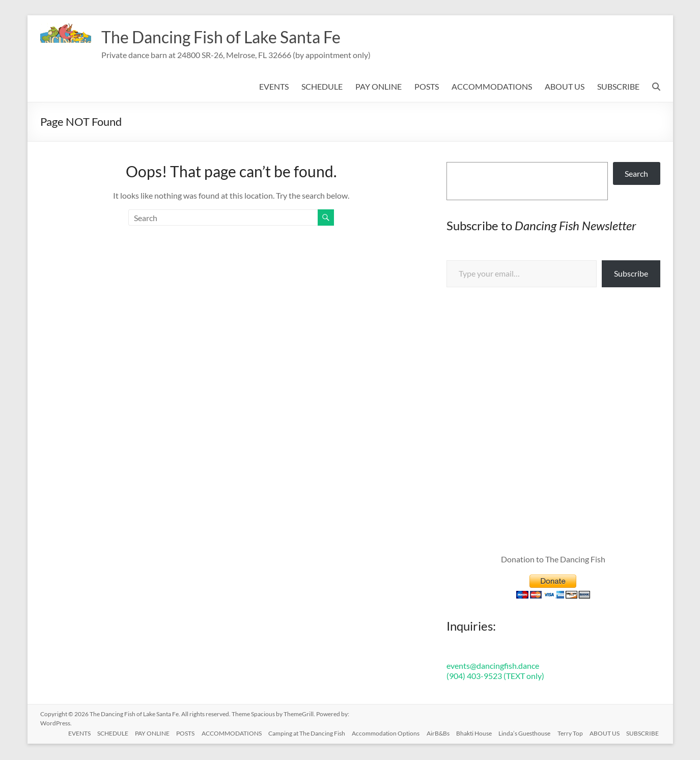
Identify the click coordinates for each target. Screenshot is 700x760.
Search (636, 174)
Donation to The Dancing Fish (553, 560)
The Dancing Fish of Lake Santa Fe (236, 37)
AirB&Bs (432, 733)
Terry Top (569, 733)
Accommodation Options (379, 733)
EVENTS (274, 87)
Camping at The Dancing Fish (299, 733)
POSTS (427, 87)
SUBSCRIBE (618, 87)
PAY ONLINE (379, 87)
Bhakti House (470, 733)
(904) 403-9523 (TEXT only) (495, 677)
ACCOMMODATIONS (492, 87)
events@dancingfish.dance (493, 667)
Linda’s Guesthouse (522, 733)
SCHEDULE (322, 87)
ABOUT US (565, 87)
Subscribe (631, 274)
